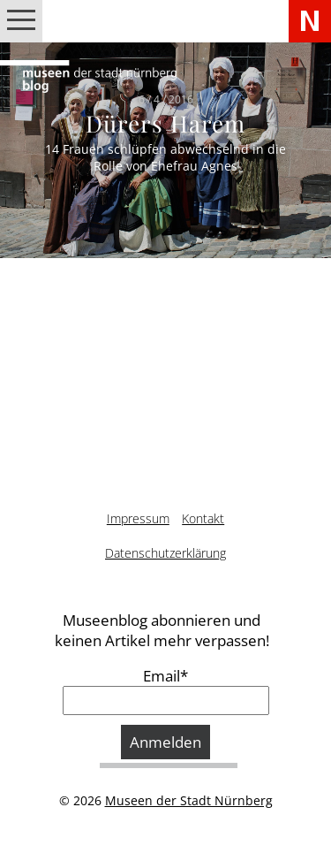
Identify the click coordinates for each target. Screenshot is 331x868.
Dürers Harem (165, 123)
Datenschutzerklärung (165, 553)
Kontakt (203, 518)
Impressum (138, 518)
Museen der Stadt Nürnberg (189, 800)
